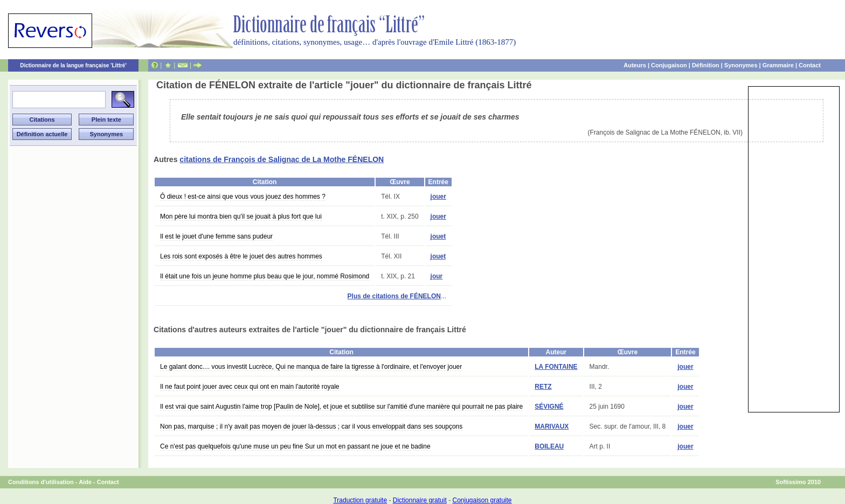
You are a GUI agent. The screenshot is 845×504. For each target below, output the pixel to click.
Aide (85, 482)
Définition (706, 65)
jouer (438, 197)
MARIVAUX (552, 426)
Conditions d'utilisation (41, 482)
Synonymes (741, 65)
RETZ (543, 387)
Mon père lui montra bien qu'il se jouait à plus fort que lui (241, 216)
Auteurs (635, 65)
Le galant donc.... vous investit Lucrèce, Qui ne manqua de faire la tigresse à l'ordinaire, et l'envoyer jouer (311, 367)
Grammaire (778, 65)
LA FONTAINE (556, 367)
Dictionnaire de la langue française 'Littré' (73, 65)
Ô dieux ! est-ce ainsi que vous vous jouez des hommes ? (243, 197)
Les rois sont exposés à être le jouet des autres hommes (241, 256)
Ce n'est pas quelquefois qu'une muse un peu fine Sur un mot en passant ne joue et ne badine (295, 446)
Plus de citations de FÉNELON (394, 296)
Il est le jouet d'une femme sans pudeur (216, 236)
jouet (438, 236)
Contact (810, 65)
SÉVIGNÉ (549, 407)
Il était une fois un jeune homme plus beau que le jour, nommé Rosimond (265, 276)
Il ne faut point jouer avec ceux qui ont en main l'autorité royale (250, 387)
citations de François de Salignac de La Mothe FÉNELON (282, 159)
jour (437, 276)
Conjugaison (669, 65)
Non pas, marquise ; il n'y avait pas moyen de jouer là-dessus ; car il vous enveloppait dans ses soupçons (311, 426)
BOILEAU (549, 446)
